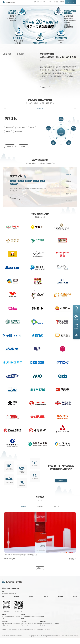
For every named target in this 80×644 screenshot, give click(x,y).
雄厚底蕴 (7, 54)
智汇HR (49, 2)
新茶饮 (36, 181)
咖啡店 (28, 181)
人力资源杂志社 (40, 635)
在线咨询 (61, 483)
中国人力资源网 (47, 635)
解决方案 (38, 2)
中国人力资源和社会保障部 (22, 635)
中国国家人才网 (32, 635)
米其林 (13, 181)
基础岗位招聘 (9, 128)
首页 (33, 2)
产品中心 (44, 2)
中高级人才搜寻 (20, 128)
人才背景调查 (9, 132)
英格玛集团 (9, 635)
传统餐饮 (14, 184)
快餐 (42, 181)
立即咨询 (23, 147)
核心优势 (55, 2)
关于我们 (61, 2)
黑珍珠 (21, 181)
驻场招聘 (40, 128)
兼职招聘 (31, 128)
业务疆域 (20, 54)
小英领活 (14, 635)
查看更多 (46, 88)
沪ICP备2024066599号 (17, 641)
